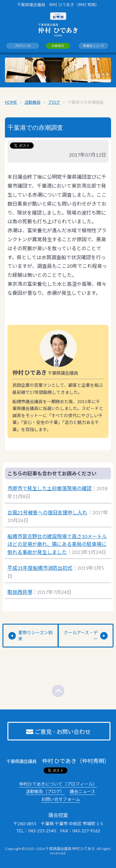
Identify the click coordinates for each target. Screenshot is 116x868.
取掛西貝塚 (20, 592)
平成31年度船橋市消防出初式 (40, 568)
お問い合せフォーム (61, 799)
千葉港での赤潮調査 (35, 128)
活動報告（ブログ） (45, 791)
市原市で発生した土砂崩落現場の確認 (49, 488)
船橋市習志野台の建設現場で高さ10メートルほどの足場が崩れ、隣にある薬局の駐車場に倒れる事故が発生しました (57, 544)
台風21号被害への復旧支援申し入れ (47, 512)
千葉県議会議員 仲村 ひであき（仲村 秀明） (58, 5)
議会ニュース (82, 791)
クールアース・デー (81, 636)
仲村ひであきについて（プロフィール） (58, 784)
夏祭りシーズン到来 (35, 636)
